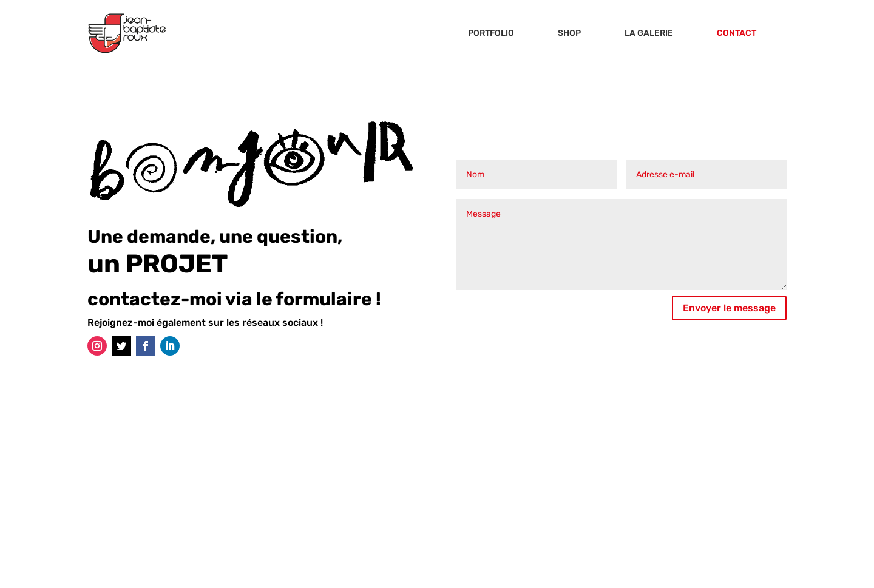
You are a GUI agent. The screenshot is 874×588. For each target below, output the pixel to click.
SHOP (569, 33)
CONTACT (737, 33)
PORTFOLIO (491, 33)
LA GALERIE (649, 33)
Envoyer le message (729, 308)
